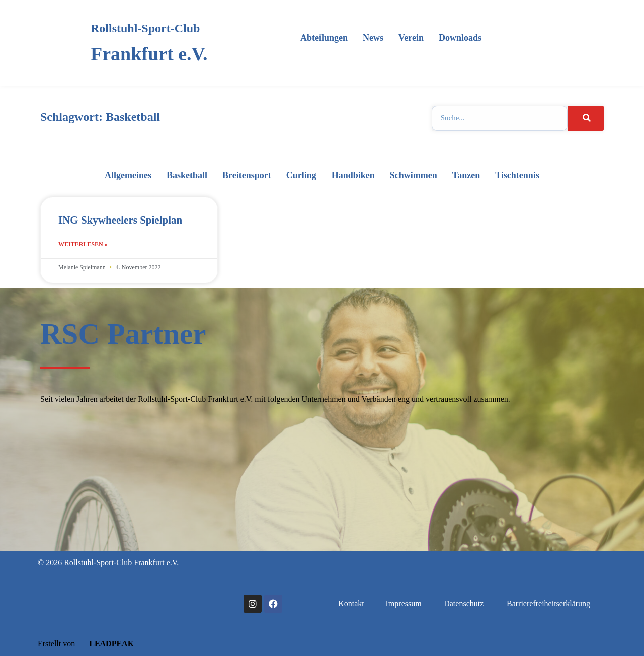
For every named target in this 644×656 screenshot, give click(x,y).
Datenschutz (464, 603)
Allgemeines (128, 175)
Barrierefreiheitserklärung (548, 603)
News (373, 38)
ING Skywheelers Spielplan (120, 220)
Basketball (187, 175)
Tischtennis (517, 175)
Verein (411, 38)
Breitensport (247, 175)
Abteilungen (324, 38)
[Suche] (586, 118)
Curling (301, 175)
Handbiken (353, 175)
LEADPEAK (105, 644)
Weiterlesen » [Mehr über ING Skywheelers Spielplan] (83, 244)
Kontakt (351, 603)
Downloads (460, 38)
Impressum (404, 603)
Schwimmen (414, 175)
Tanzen (466, 175)
